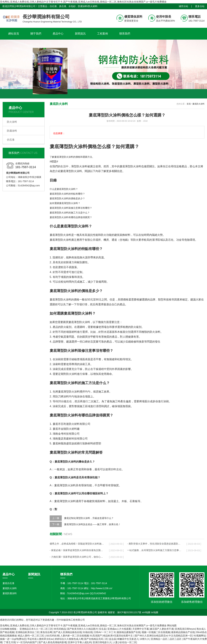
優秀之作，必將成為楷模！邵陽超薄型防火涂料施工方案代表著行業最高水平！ (77, 544)
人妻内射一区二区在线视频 (75, 636)
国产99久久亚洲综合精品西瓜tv (151, 636)
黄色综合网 (46, 632)
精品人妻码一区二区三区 (31, 636)
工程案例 (102, 34)
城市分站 (183, 6)
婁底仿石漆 (8, 583)
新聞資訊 (80, 34)
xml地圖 (146, 612)
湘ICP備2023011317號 (129, 612)
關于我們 (36, 34)
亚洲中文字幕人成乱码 (80, 642)
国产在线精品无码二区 (96, 639)
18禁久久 (145, 639)
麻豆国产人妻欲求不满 (162, 629)
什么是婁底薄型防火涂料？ (64, 189)
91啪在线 (88, 632)
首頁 (189, 104)
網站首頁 (14, 34)
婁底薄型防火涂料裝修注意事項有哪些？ (71, 208)
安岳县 (102, 629)
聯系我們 (125, 34)
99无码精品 (60, 629)
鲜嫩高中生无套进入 (128, 639)
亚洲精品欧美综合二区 (27, 632)
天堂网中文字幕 (141, 629)
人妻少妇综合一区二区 (125, 642)
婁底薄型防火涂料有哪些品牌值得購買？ (71, 217)
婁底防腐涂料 (10, 593)
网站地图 (172, 625)
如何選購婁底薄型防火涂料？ (65, 203)
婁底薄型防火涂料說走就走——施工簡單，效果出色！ (92, 524)
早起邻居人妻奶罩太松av (40, 639)
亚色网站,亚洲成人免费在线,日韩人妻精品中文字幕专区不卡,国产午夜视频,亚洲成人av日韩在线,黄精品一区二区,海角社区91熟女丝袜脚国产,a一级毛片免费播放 (83, 2)
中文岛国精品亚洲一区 (180, 636)
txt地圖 (155, 612)
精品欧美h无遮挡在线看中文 (118, 636)
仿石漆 (11, 140)
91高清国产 (96, 636)
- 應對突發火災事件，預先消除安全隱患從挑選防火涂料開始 (154, 544)
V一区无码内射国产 (27, 642)
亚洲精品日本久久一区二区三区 (36, 629)
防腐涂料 (12, 131)
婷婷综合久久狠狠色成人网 (69, 639)
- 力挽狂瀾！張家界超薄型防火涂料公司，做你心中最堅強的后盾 (77, 557)
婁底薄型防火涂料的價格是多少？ (67, 198)
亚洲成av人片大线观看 (119, 629)
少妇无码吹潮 (52, 636)
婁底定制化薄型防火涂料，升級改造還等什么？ (89, 518)
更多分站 (200, 6)
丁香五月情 (10, 642)
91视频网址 (200, 636)
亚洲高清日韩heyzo (185, 629)
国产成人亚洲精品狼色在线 (67, 632)
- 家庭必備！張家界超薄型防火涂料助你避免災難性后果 (77, 550)
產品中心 (58, 34)
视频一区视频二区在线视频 (156, 632)
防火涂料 (12, 122)
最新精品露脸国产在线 (129, 632)
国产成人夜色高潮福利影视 (53, 642)
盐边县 (113, 639)
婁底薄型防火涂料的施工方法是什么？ (70, 213)
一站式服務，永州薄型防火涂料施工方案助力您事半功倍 (154, 550)
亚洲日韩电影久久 (102, 642)
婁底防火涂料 (198, 104)
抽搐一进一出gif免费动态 (13, 639)
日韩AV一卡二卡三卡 (105, 632)
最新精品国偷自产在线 (183, 632)
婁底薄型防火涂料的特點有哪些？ (67, 194)
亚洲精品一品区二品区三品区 (166, 639)
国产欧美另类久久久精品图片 (82, 629)
